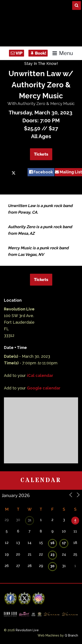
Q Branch (71, 635)
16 (52, 543)
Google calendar (44, 388)
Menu (62, 53)
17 (64, 543)
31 (30, 520)
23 (52, 555)
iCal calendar (40, 375)
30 (52, 566)
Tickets (41, 154)
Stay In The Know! (41, 63)
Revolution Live (27, 630)
